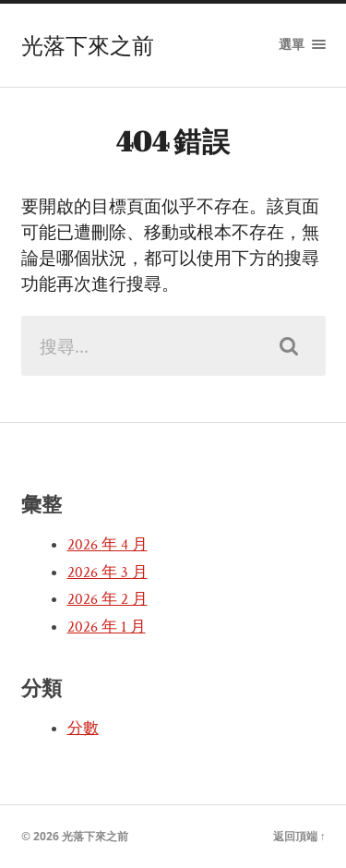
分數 (83, 729)
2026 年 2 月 (107, 599)
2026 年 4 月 (107, 545)
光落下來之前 (88, 45)
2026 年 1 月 (107, 627)
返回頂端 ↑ (299, 836)
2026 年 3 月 (107, 573)
